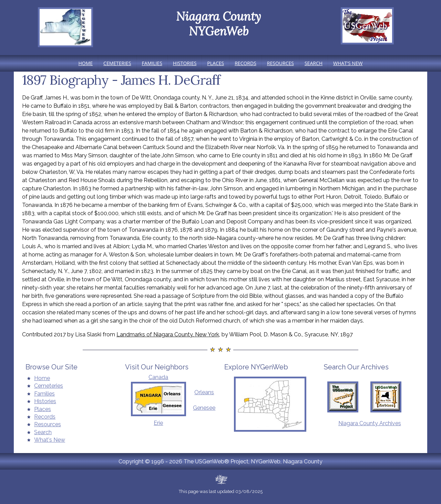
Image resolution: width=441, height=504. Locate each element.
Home (86, 63)
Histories (185, 63)
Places (216, 63)
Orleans (204, 392)
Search (314, 63)
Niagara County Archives (370, 423)
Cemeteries (117, 63)
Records (245, 63)
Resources (280, 63)
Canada (158, 377)
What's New (348, 63)
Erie (158, 423)
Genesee (204, 408)
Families (152, 63)
